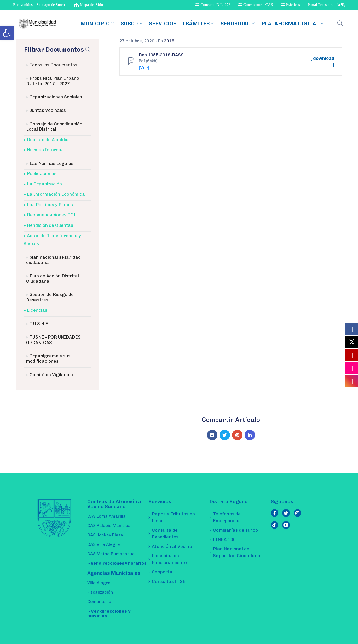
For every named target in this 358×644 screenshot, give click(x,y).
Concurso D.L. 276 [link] (213, 5)
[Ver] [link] (144, 68)
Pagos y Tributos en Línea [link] (173, 517)
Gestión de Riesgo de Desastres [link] (50, 297)
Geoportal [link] (163, 572)
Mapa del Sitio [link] (88, 5)
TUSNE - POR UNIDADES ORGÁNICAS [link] (53, 340)
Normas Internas (45, 150)
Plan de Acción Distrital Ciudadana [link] (53, 279)
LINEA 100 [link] (224, 539)
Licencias (37, 310)
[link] (7, 33)
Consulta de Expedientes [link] (165, 533)
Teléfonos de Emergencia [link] (227, 517)
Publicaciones (42, 173)
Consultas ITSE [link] (169, 581)
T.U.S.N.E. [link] (39, 324)
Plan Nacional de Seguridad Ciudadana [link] (237, 552)
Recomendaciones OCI (51, 215)
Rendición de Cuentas (50, 225)
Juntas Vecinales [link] (48, 110)
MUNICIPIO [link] (98, 24)
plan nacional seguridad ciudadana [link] (53, 260)
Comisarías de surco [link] (235, 530)
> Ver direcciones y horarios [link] (117, 563)
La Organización (44, 184)
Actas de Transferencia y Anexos (52, 240)
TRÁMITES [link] (198, 24)
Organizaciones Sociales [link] (56, 97)
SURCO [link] (132, 24)
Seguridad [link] (238, 24)
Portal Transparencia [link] (326, 5)
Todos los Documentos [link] (53, 65)
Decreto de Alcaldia (48, 140)
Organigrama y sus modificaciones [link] (48, 358)
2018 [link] (169, 41)
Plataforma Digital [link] (293, 24)
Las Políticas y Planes (50, 205)
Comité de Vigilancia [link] (51, 375)
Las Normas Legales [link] (51, 163)
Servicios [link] (163, 24)
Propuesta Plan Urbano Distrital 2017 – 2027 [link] (53, 81)
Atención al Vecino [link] (172, 546)
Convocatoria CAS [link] (256, 5)
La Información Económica (56, 194)
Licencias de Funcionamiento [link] (169, 559)
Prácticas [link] (290, 5)
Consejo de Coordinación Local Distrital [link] (54, 126)
